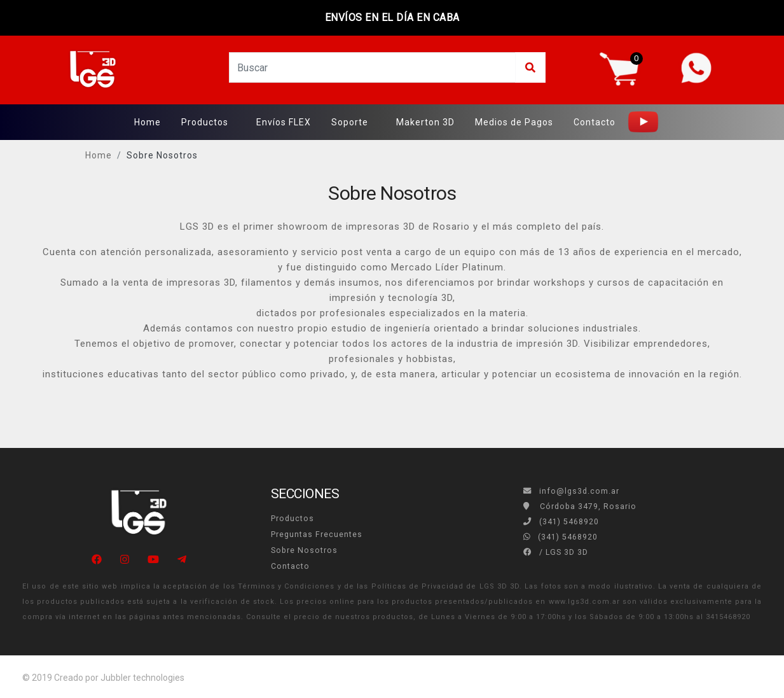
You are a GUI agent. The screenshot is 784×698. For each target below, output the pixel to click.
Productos (205, 122)
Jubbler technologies (142, 678)
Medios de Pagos (514, 122)
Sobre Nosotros (162, 155)
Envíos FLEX (284, 122)
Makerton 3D (425, 122)
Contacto (595, 122)
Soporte (350, 122)
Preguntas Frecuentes (317, 534)
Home (148, 122)
